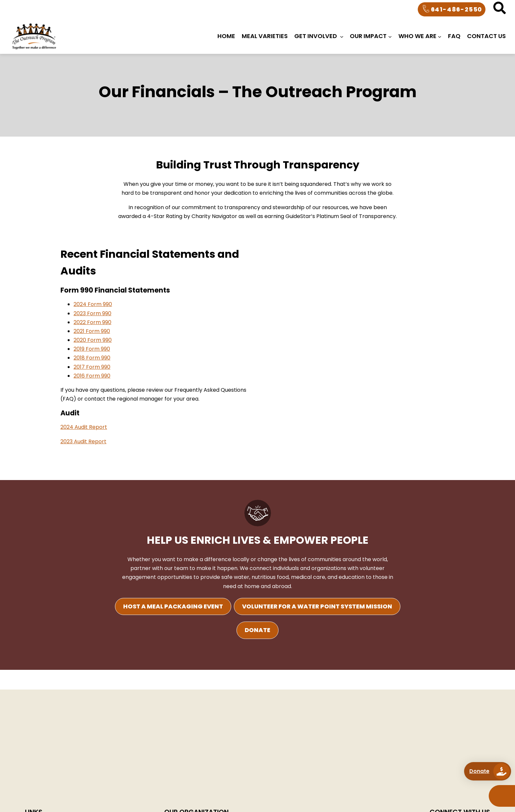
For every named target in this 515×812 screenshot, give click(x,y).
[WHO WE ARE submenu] (440, 36)
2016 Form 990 (92, 376)
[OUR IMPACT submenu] (390, 36)
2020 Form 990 (93, 340)
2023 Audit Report (83, 441)
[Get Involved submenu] (342, 36)
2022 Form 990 (92, 322)
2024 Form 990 (93, 304)
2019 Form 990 (92, 349)
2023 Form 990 (92, 313)
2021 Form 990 (92, 331)
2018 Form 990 (92, 358)
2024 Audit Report (84, 427)
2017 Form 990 (92, 367)
